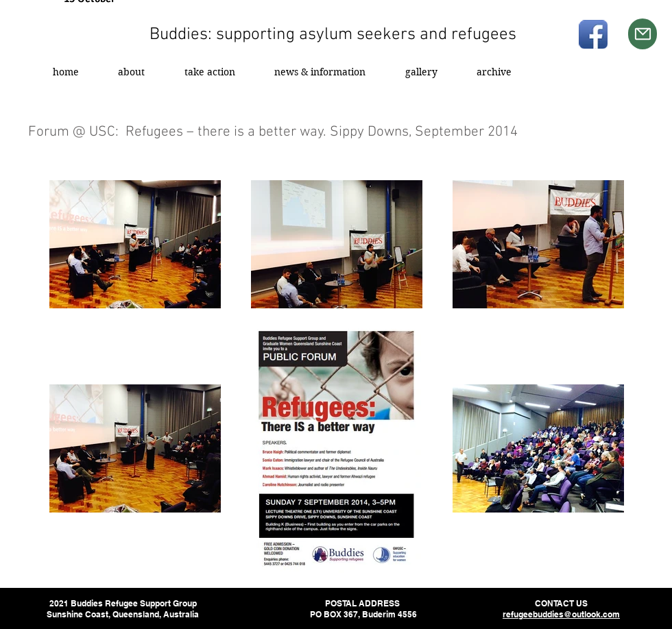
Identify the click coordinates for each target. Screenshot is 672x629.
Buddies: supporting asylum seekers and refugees (333, 35)
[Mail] (643, 34)
